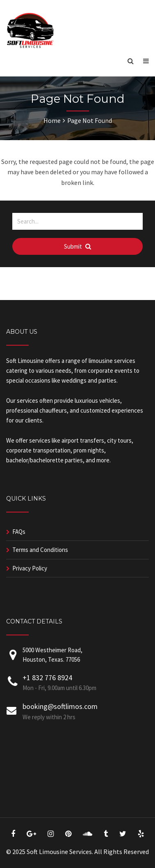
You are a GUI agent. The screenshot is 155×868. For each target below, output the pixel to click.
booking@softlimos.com (60, 706)
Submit (77, 246)
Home (52, 120)
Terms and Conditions (40, 550)
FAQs (19, 532)
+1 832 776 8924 (47, 678)
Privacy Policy (30, 568)
